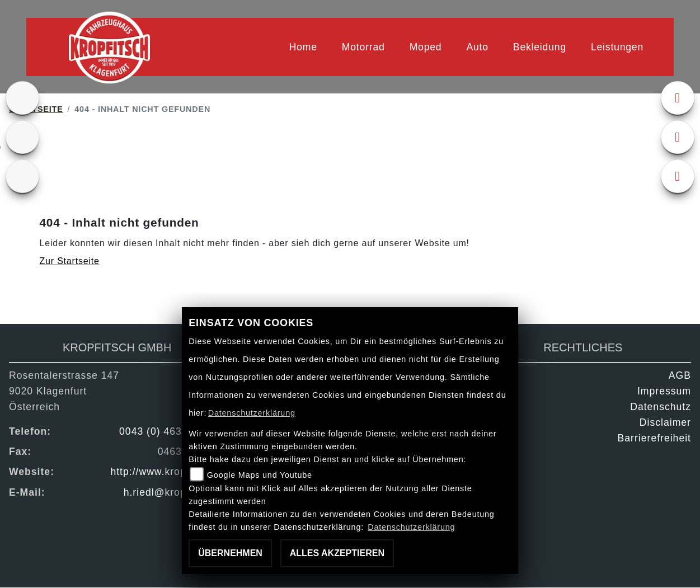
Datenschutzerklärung (252, 413)
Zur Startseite (70, 262)
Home (303, 47)
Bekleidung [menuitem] (540, 47)
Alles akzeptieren (337, 553)
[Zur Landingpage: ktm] (22, 98)
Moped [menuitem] (426, 47)
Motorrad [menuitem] (363, 47)
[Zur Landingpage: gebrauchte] (22, 137)
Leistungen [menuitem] (617, 47)
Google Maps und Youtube (260, 475)
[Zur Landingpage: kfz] (22, 176)
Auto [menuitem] (477, 47)
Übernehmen (230, 553)
